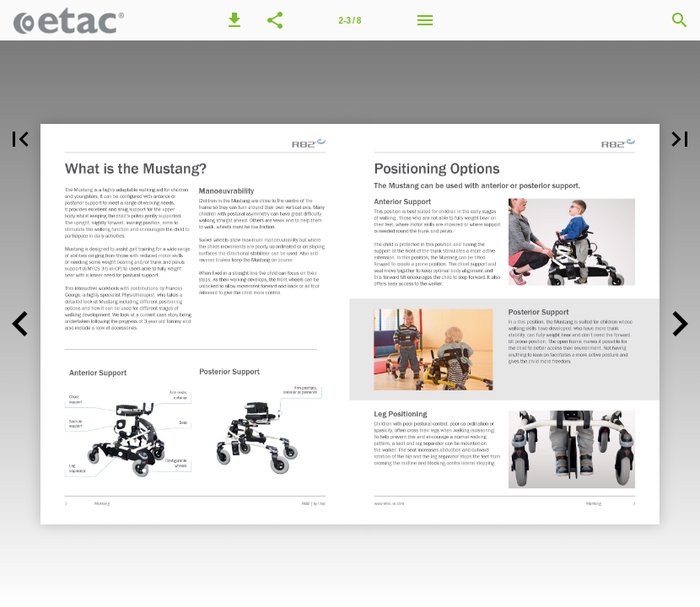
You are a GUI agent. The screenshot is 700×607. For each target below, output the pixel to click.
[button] (234, 20)
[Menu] (425, 20)
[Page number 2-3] (350, 20)
